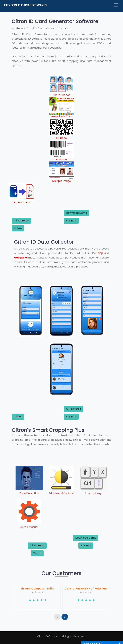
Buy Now (71, 221)
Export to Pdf (22, 202)
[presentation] (57, 617)
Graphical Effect (61, 117)
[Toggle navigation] (116, 5)
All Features (21, 221)
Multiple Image (61, 181)
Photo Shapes (61, 95)
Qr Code (61, 138)
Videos (18, 228)
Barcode (61, 159)
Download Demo (76, 213)
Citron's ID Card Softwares (25, 5)
